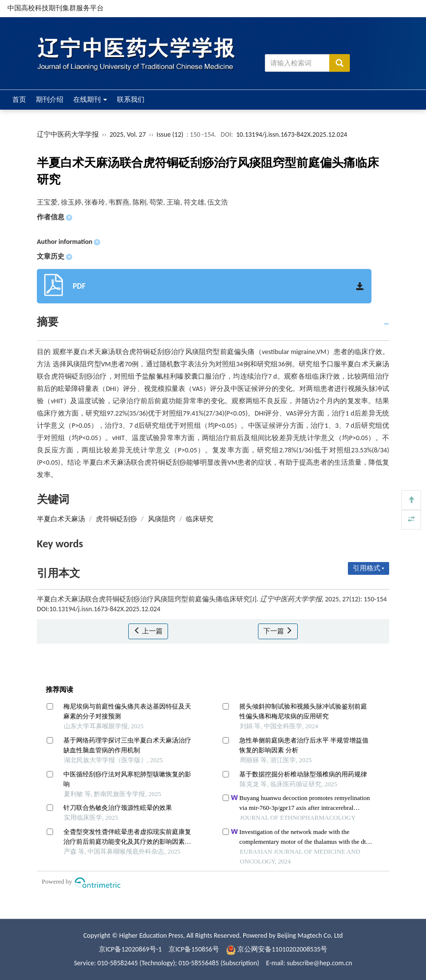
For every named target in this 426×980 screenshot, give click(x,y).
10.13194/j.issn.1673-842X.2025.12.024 (291, 134)
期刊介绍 (50, 100)
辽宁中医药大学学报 (68, 134)
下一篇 (278, 631)
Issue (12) (170, 134)
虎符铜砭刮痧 (116, 519)
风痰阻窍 (162, 519)
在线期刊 (90, 100)
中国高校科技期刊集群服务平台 (56, 8)
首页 (19, 100)
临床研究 (199, 519)
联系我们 (131, 100)
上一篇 (148, 631)
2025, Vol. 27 (128, 134)
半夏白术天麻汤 (61, 519)
